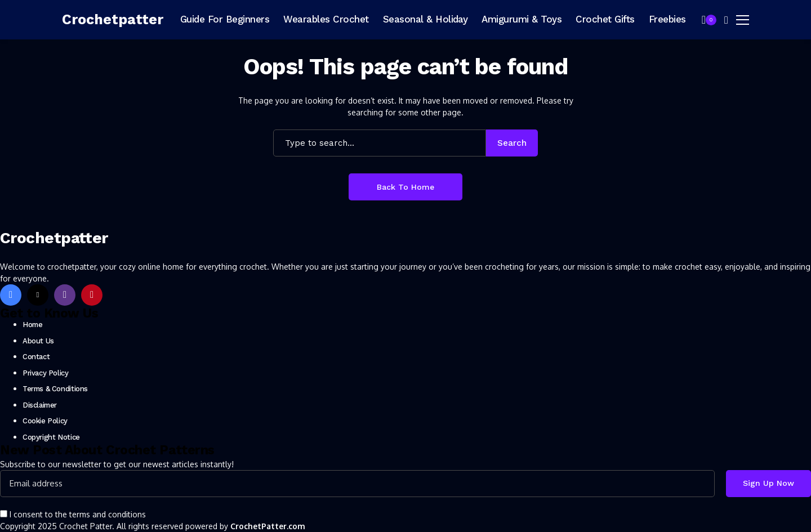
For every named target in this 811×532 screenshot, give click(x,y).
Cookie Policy (45, 421)
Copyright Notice (51, 437)
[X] (38, 295)
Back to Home (405, 187)
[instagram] (65, 295)
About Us (38, 341)
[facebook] (11, 295)
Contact (36, 357)
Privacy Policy (46, 373)
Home (32, 325)
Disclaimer (40, 405)
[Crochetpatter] (113, 20)
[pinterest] (92, 295)
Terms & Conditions (55, 389)
